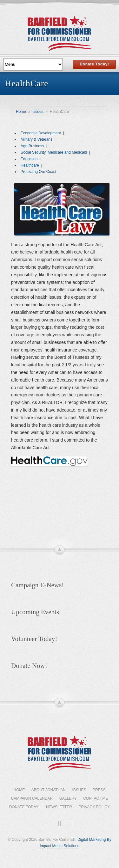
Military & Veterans (36, 139)
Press (99, 790)
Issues (38, 112)
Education (29, 159)
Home (21, 112)
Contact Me (96, 798)
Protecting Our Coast (38, 172)
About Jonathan (49, 790)
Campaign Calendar (32, 798)
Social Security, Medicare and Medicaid (54, 152)
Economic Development (41, 133)
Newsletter (59, 807)
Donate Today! (94, 64)
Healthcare (30, 165)
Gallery (68, 798)
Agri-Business (32, 146)
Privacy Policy (94, 807)
